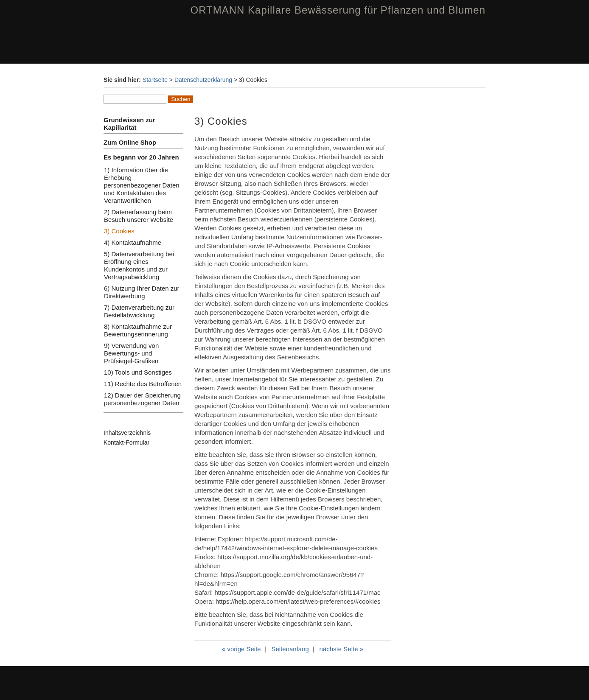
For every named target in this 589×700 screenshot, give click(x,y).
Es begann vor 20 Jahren (141, 157)
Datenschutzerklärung (203, 80)
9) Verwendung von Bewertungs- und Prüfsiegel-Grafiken (131, 353)
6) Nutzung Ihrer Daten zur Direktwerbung (142, 292)
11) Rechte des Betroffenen (143, 384)
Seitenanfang (290, 649)
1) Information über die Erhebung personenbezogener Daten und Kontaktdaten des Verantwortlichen (142, 185)
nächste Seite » (341, 649)
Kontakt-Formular (126, 442)
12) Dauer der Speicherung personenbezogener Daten (142, 399)
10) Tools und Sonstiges (138, 372)
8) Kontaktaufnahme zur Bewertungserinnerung (138, 330)
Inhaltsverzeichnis (127, 433)
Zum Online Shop (130, 142)
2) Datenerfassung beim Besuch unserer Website (139, 216)
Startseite (155, 80)
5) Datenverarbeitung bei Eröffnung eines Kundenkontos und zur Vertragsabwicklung (139, 265)
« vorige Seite (241, 649)
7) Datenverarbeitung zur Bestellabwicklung (139, 311)
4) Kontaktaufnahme (133, 242)
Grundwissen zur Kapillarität (129, 124)
